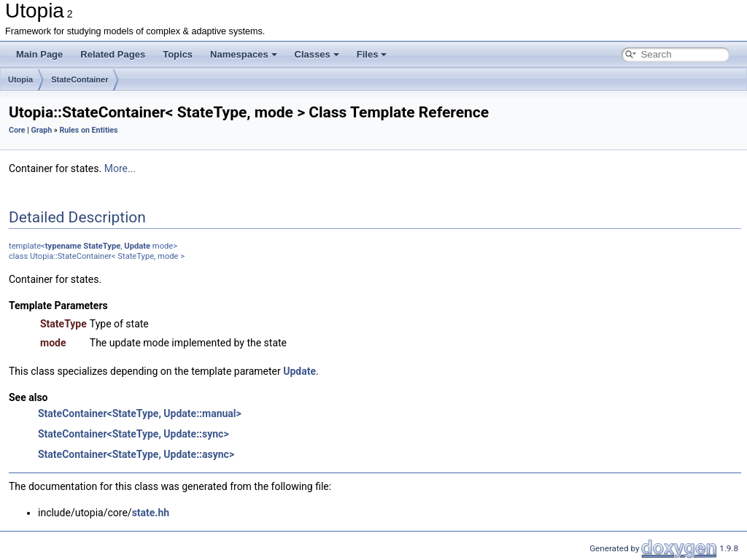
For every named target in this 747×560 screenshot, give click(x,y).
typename (63, 246)
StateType (102, 246)
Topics (178, 54)
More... (120, 168)
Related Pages (113, 54)
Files (372, 54)
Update (137, 246)
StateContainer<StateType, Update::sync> (133, 434)
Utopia (20, 79)
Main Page (39, 54)
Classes (317, 54)
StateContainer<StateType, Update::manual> (140, 413)
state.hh (151, 513)
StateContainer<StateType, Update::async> (136, 454)
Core (17, 130)
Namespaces (244, 54)
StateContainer (80, 79)
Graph (41, 130)
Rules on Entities (88, 130)
